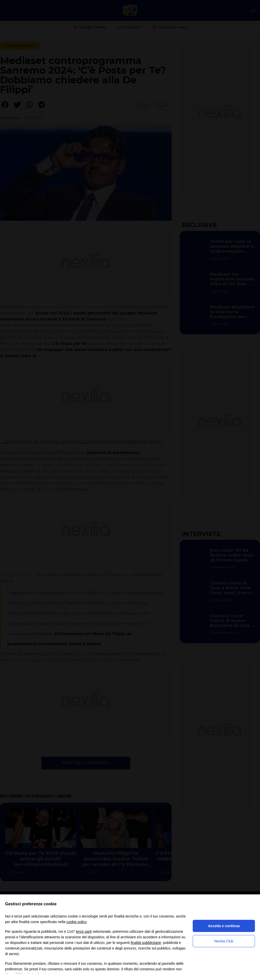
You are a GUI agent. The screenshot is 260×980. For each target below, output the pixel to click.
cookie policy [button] (76, 922)
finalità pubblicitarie (146, 943)
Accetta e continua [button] (224, 926)
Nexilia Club (224, 941)
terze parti (84, 931)
